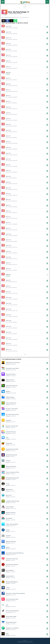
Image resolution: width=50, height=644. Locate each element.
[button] (4, 21)
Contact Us (19, 642)
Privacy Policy (24, 642)
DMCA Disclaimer (30, 642)
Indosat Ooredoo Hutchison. (16, 14)
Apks (3, 17)
